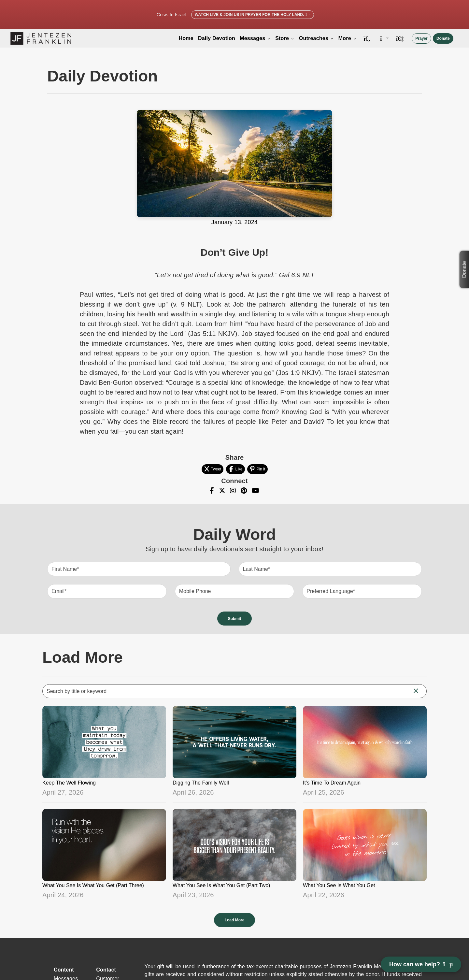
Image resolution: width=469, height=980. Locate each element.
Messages (255, 38)
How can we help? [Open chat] (421, 964)
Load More (235, 920)
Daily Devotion (217, 38)
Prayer (421, 38)
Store (285, 38)
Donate (443, 38)
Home (186, 38)
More (348, 38)
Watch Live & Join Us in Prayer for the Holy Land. (253, 15)
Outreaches (316, 38)
